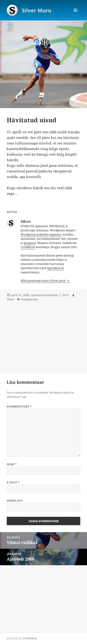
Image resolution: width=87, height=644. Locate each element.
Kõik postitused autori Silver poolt (43, 281)
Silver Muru (37, 10)
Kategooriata (29, 299)
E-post (13, 482)
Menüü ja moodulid (76, 15)
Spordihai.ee (55, 268)
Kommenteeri (19, 406)
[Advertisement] (35, 334)
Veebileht (15, 501)
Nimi (12, 464)
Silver (10, 299)
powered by (22, 638)
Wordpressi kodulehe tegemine (41, 235)
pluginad (30, 243)
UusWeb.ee (28, 247)
